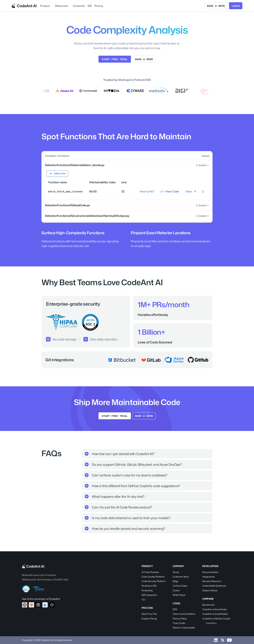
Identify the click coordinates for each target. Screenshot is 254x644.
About (176, 572)
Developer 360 (149, 586)
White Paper (179, 595)
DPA (175, 609)
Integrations (208, 577)
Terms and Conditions (184, 614)
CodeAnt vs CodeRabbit (215, 614)
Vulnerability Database (214, 586)
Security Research (212, 581)
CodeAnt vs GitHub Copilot (216, 619)
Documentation (210, 572)
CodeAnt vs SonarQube (215, 609)
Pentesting (147, 590)
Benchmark (208, 605)
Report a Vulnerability (184, 628)
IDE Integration (149, 595)
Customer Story (181, 577)
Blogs (176, 581)
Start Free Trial (149, 614)
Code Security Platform (154, 581)
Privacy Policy (180, 619)
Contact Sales (180, 586)
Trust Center (179, 623)
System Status (210, 590)
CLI (143, 599)
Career (176, 590)
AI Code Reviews (150, 572)
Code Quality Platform (153, 577)
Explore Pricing (149, 619)
